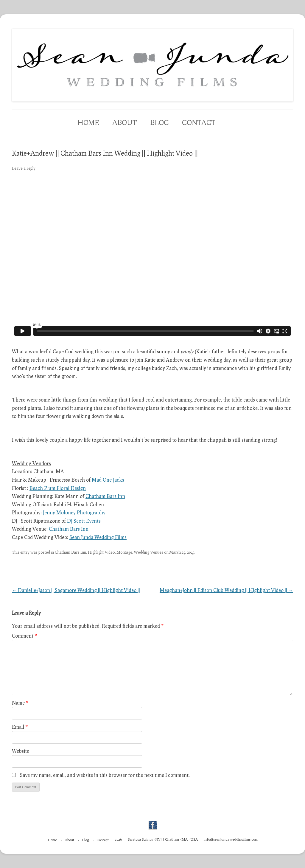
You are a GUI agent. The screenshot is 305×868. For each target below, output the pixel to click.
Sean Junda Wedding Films (98, 537)
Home (88, 122)
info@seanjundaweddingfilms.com (231, 839)
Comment (24, 636)
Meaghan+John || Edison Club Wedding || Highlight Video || (226, 590)
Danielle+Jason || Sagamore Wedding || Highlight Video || (76, 590)
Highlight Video (101, 552)
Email (20, 727)
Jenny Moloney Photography (74, 512)
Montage (125, 552)
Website (21, 751)
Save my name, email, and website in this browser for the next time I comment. (105, 775)
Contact (199, 122)
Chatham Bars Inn (105, 496)
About (125, 122)
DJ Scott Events (84, 521)
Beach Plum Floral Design (58, 488)
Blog (159, 122)
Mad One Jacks (108, 480)
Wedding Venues (149, 552)
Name (20, 703)
